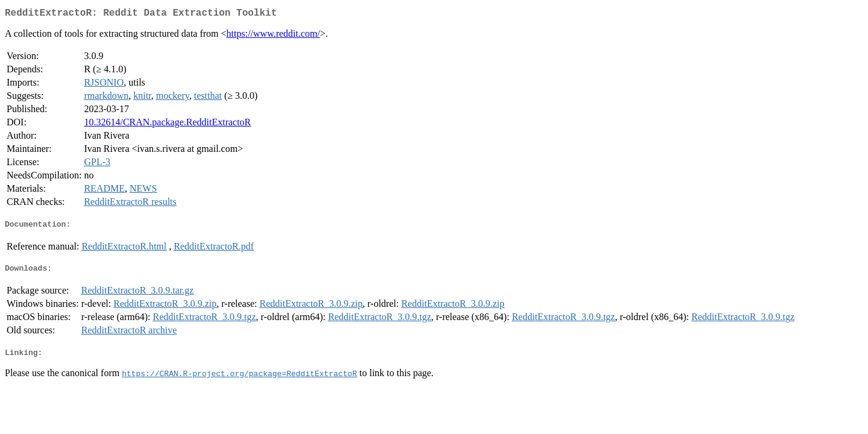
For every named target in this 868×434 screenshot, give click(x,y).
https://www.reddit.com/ (273, 36)
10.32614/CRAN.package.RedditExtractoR (167, 124)
